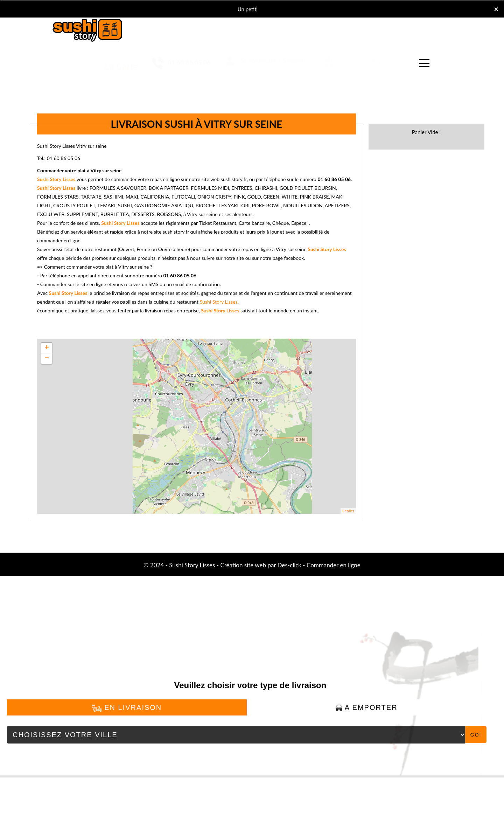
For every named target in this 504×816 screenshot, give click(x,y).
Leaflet (348, 511)
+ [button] (47, 348)
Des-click (289, 565)
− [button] (47, 359)
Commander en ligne (334, 565)
